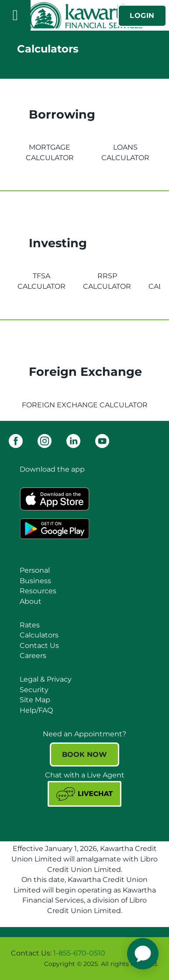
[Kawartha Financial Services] (85, 15)
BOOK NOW (84, 754)
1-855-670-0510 (79, 953)
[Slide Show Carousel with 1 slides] (84, 958)
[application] (143, 954)
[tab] (50, 147)
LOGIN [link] (142, 16)
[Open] (15, 15)
